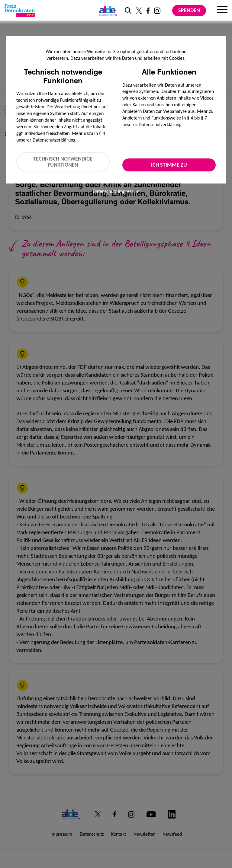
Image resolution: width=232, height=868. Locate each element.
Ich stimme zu (169, 165)
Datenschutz (105, 191)
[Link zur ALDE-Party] (107, 11)
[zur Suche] (128, 11)
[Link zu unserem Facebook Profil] (148, 11)
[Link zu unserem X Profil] (139, 11)
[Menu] (222, 11)
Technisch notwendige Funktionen (63, 162)
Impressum (129, 191)
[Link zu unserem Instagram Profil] (157, 11)
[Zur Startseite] (20, 11)
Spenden (189, 10)
